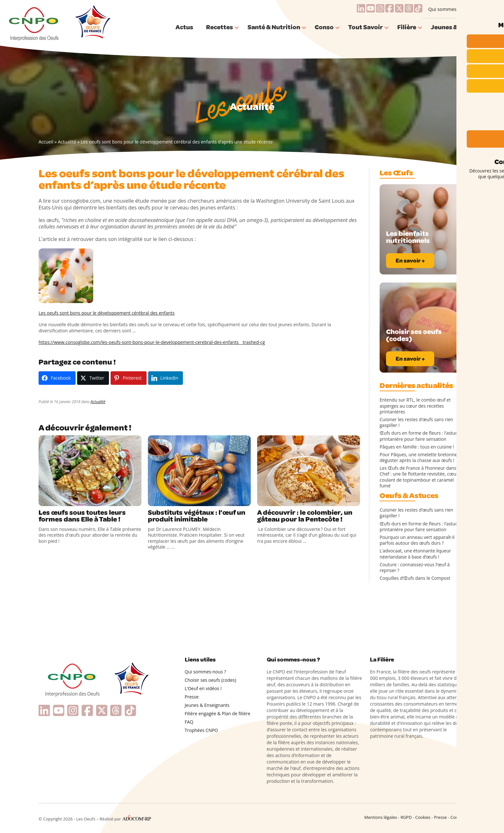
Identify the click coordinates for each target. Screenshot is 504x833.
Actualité (67, 142)
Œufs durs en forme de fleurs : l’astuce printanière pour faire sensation (420, 436)
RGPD (406, 817)
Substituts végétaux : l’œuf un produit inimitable (198, 516)
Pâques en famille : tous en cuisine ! (417, 447)
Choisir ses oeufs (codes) (211, 680)
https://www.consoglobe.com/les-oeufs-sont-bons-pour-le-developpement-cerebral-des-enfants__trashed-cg (152, 342)
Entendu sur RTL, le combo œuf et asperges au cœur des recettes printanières (415, 406)
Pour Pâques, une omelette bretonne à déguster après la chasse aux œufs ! (420, 458)
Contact (458, 817)
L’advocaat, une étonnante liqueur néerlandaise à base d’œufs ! (415, 554)
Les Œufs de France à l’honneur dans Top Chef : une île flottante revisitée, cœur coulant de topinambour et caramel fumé (423, 477)
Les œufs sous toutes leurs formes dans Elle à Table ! (83, 516)
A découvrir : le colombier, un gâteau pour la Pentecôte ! (305, 516)
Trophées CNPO (202, 730)
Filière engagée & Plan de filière (218, 713)
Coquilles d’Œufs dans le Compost (415, 578)
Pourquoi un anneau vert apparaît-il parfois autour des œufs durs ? (417, 540)
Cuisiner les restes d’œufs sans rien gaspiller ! (416, 422)
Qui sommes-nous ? (450, 9)
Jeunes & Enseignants (207, 705)
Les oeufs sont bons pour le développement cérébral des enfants (107, 313)
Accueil (46, 142)
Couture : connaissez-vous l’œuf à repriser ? (415, 568)
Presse (192, 697)
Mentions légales (381, 817)
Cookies (423, 817)
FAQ (189, 722)
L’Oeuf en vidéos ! (203, 688)
